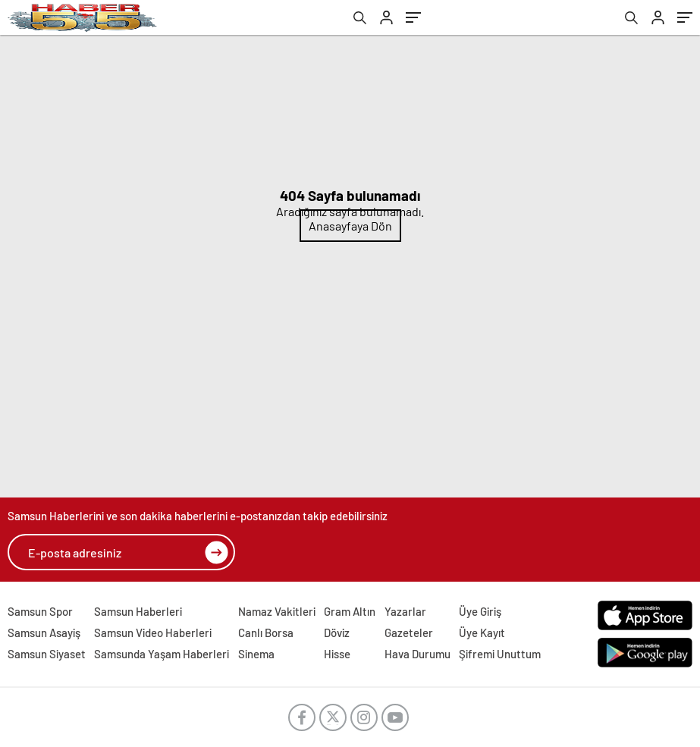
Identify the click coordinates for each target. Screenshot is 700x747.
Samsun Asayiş (44, 632)
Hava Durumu (417, 654)
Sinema (256, 654)
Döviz (337, 632)
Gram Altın (350, 611)
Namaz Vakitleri (277, 611)
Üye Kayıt (482, 632)
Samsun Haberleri (138, 611)
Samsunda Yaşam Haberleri (162, 654)
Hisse (337, 654)
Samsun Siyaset (47, 654)
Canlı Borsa (266, 632)
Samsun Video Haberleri (153, 632)
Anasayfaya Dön (350, 226)
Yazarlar (405, 611)
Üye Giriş (480, 611)
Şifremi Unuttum (500, 654)
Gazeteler (409, 632)
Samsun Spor (40, 611)
